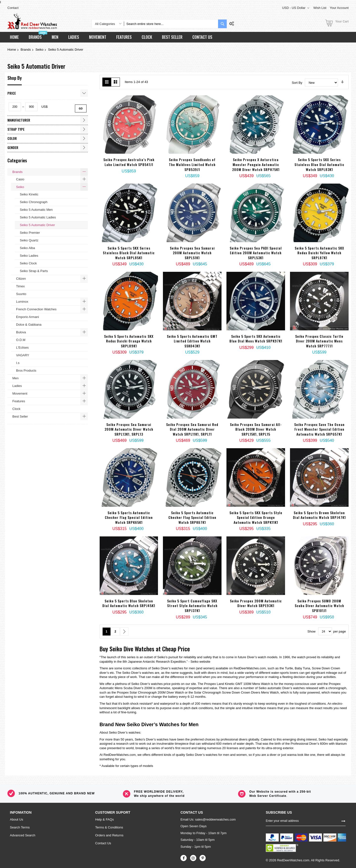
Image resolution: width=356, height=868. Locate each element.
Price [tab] (12, 93)
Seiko (39, 50)
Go (81, 108)
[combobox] (171, 24)
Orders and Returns (109, 835)
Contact (13, 8)
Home (12, 50)
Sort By (297, 83)
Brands (26, 50)
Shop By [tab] (15, 78)
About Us (16, 819)
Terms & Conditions (109, 827)
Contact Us (103, 843)
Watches (145, 649)
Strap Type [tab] (16, 129)
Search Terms (20, 827)
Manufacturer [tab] (19, 120)
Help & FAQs (104, 819)
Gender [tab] (13, 147)
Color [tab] (12, 138)
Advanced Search (23, 835)
